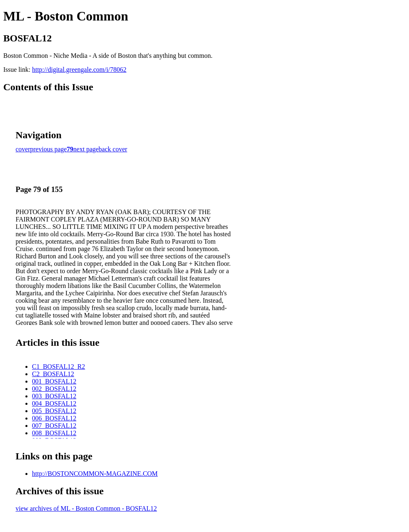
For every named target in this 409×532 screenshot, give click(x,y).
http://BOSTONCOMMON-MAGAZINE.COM (95, 474)
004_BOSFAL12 (54, 403)
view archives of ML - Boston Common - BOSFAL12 (86, 508)
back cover (113, 149)
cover (23, 149)
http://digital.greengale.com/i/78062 (79, 70)
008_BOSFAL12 (54, 433)
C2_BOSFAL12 (53, 374)
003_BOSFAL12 (54, 396)
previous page (49, 149)
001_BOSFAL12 (54, 381)
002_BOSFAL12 (54, 389)
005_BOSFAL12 (54, 411)
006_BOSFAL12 (54, 418)
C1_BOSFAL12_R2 (59, 366)
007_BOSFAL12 (54, 426)
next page (86, 149)
